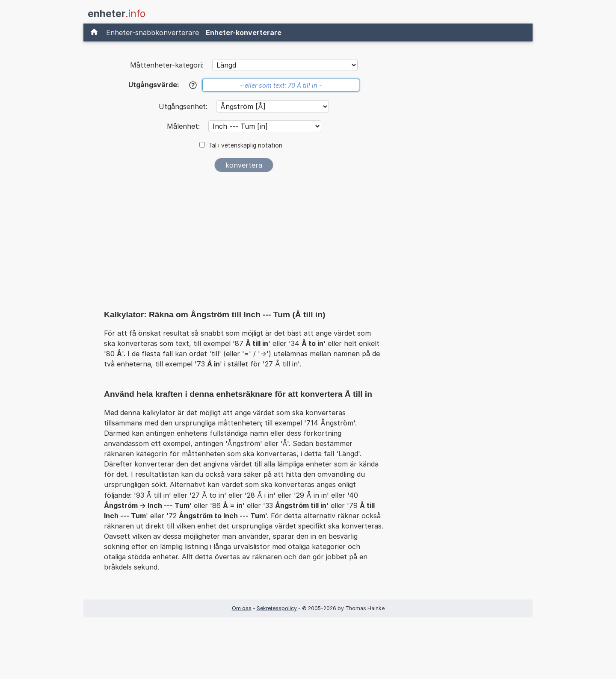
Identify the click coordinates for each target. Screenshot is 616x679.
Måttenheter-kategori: (167, 65)
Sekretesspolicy (277, 608)
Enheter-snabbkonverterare (153, 32)
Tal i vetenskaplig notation (245, 145)
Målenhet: (184, 126)
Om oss (242, 608)
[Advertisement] (244, 243)
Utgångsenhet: (184, 106)
